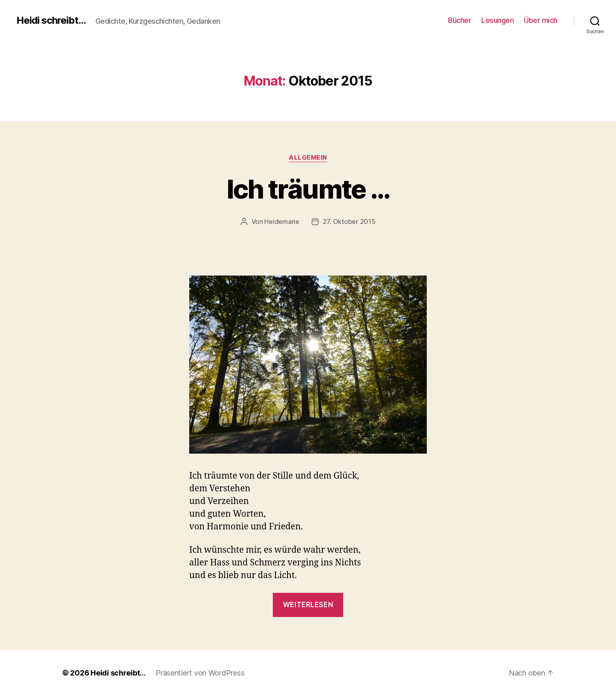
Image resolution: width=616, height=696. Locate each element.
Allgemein (308, 158)
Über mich (541, 20)
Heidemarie (282, 221)
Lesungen (497, 20)
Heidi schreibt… (118, 673)
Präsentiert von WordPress (200, 673)
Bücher (460, 20)
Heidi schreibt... (51, 20)
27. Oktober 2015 (349, 221)
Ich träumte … (308, 189)
